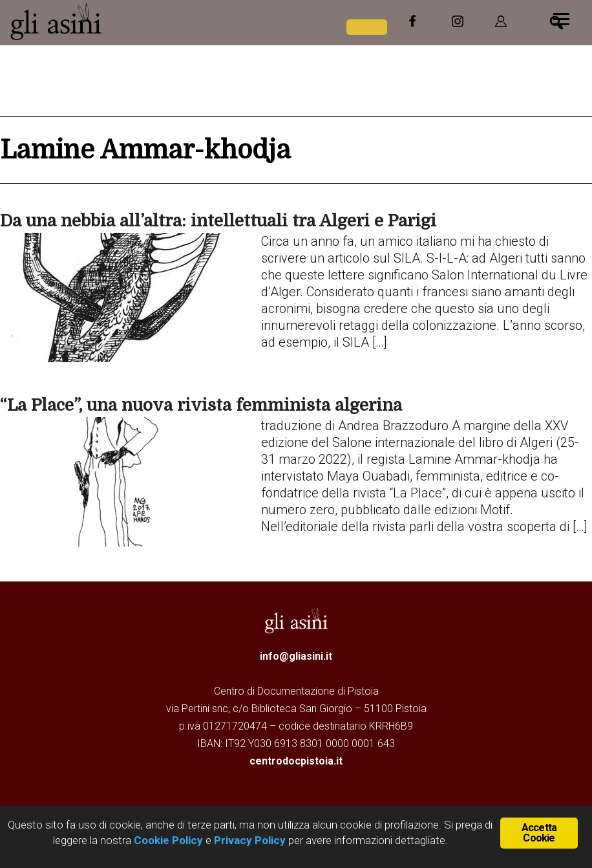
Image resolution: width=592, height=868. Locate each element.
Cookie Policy (167, 840)
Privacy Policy (250, 840)
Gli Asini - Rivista (107, 21)
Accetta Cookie (539, 833)
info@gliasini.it (296, 656)
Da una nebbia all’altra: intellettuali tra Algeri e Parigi (218, 221)
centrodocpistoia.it (296, 761)
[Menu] (561, 18)
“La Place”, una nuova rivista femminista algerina (201, 405)
